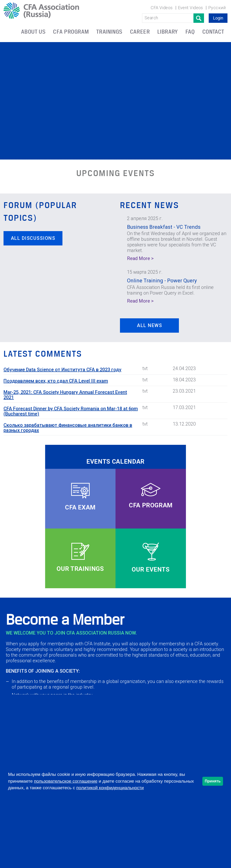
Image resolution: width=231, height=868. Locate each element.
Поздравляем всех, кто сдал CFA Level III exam (56, 381)
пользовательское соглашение (66, 781)
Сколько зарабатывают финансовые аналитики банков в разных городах (68, 428)
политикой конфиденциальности (110, 788)
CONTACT (213, 32)
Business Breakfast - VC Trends (164, 227)
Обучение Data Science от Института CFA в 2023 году (62, 370)
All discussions (33, 238)
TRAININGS (109, 32)
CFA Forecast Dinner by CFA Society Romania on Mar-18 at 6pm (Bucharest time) (71, 411)
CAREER (140, 32)
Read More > (140, 258)
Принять (213, 781)
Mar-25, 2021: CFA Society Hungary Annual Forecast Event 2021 (65, 395)
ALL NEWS (149, 325)
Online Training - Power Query (162, 281)
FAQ (190, 32)
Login (218, 18)
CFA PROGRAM (71, 32)
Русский (217, 8)
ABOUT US (33, 32)
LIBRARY (167, 32)
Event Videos (191, 8)
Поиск (199, 18)
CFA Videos (162, 8)
